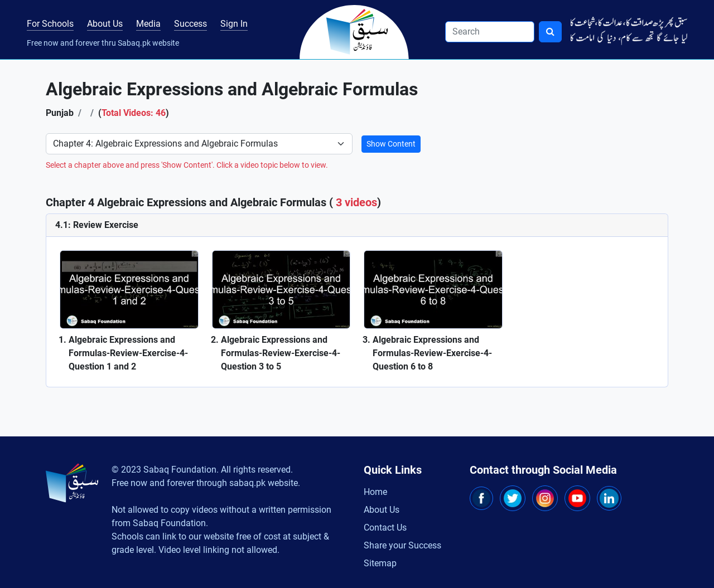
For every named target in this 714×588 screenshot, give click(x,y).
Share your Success (402, 545)
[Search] (490, 32)
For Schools (50, 24)
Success (190, 24)
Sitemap (380, 563)
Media (148, 24)
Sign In (234, 24)
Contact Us (385, 528)
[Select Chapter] (199, 144)
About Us (105, 24)
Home (375, 492)
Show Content (391, 144)
